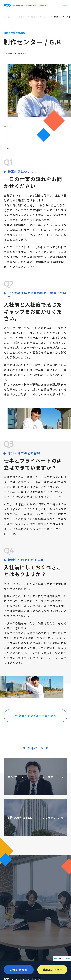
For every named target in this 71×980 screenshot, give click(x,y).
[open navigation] (65, 5)
